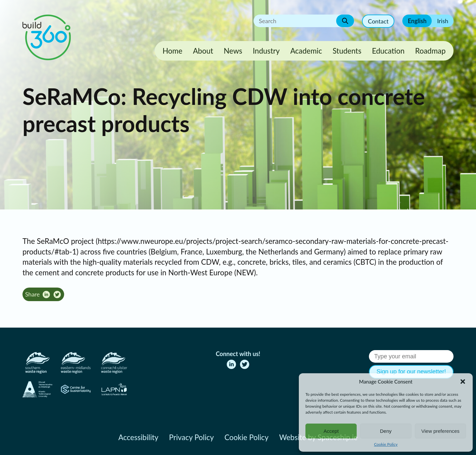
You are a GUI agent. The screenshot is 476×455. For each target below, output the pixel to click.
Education (388, 51)
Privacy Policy (191, 437)
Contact (378, 21)
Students (347, 51)
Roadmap (430, 51)
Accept (331, 431)
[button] (463, 382)
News (233, 51)
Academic (306, 51)
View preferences (441, 431)
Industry (266, 51)
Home (173, 51)
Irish (443, 21)
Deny (386, 431)
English (417, 21)
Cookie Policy (386, 444)
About (203, 51)
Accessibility (138, 437)
